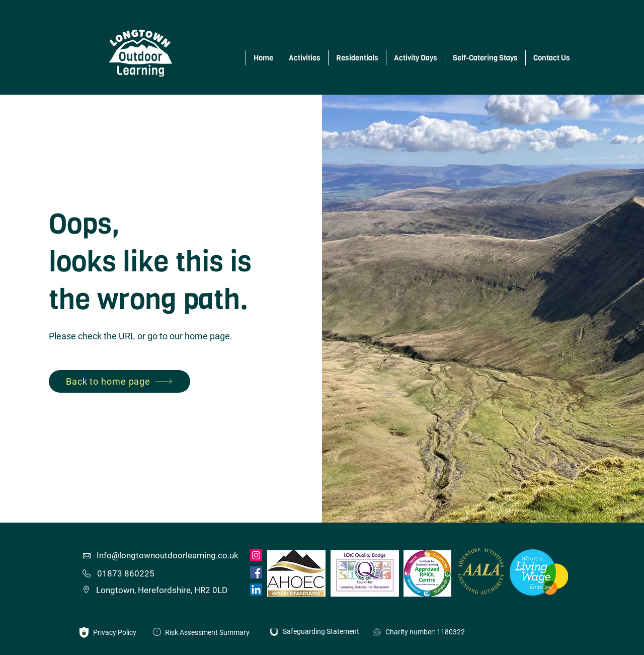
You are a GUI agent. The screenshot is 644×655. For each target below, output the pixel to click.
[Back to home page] (119, 381)
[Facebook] (256, 572)
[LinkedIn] (256, 590)
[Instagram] (256, 555)
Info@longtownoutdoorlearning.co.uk (168, 555)
